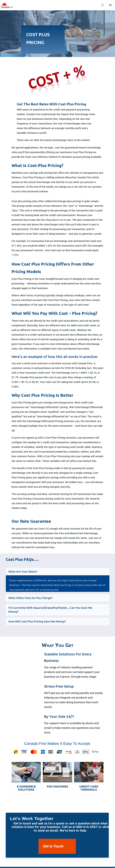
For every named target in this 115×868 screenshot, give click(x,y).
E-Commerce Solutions (26, 788)
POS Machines (58, 786)
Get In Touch (53, 846)
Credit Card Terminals (89, 788)
